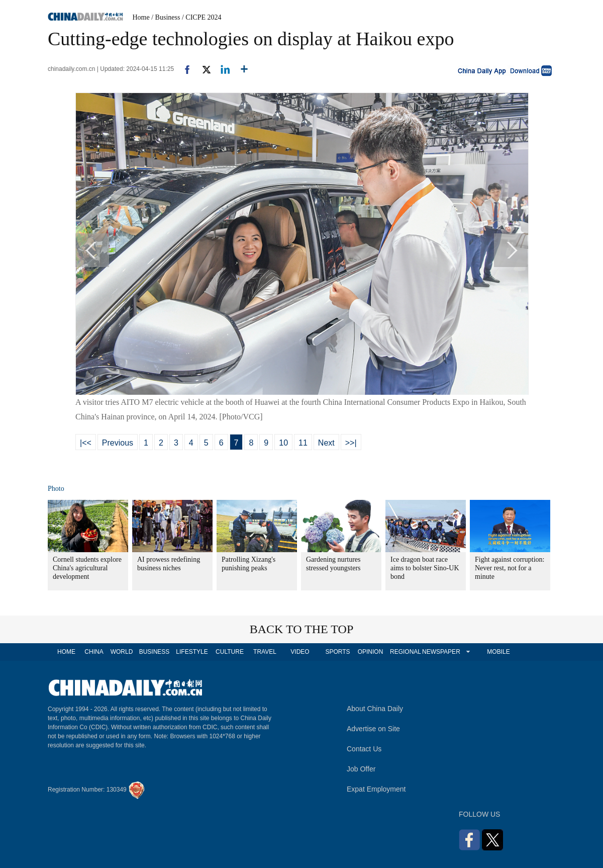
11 (303, 443)
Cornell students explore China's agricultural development (87, 568)
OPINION (371, 652)
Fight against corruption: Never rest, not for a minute (510, 568)
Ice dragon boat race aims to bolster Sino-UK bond (425, 568)
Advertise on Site (373, 729)
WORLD (122, 652)
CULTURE (230, 652)
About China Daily (375, 709)
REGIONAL (406, 652)
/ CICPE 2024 (202, 17)
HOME (66, 652)
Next (326, 443)
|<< (86, 443)
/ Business (166, 17)
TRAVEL (265, 652)
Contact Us (364, 749)
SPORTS (337, 652)
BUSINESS (155, 652)
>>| (351, 443)
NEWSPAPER (441, 652)
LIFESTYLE (192, 652)
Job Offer (361, 769)
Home (141, 17)
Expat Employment (376, 789)
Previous (118, 443)
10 (283, 443)
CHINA (94, 652)
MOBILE (498, 652)
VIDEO (300, 652)
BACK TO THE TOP (302, 629)
